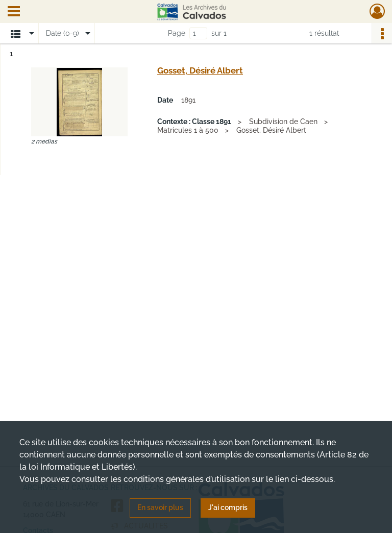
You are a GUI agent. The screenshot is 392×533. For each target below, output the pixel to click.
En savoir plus (160, 507)
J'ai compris (228, 507)
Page (177, 33)
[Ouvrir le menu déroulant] (14, 12)
